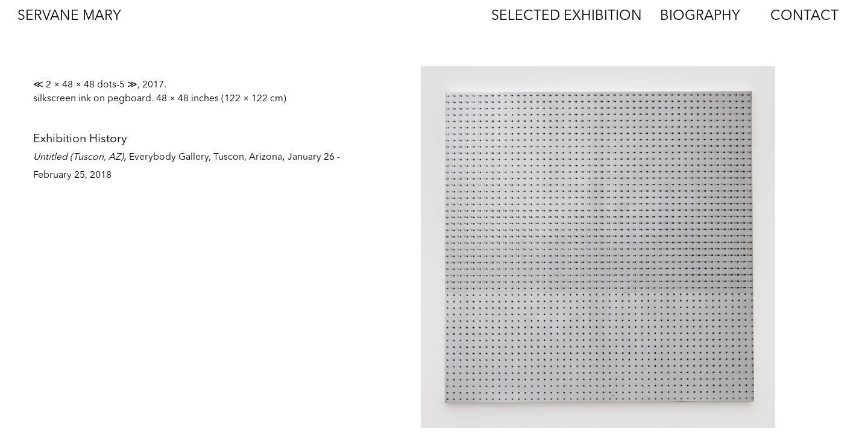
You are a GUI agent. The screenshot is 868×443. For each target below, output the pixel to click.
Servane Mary (69, 17)
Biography (700, 17)
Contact (804, 17)
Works (436, 17)
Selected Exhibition (567, 17)
